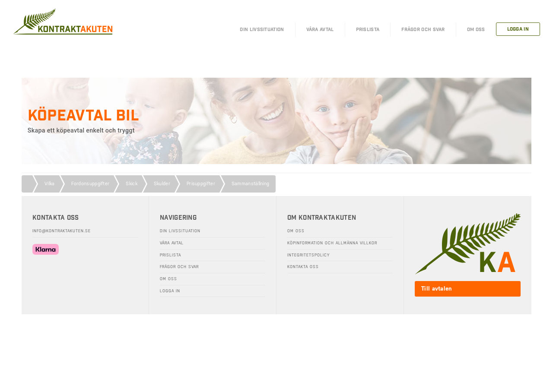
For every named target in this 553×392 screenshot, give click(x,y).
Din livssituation (180, 231)
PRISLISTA (368, 30)
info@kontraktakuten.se (62, 231)
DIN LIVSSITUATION (262, 30)
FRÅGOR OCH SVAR (423, 30)
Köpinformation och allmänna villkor (332, 243)
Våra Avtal (320, 30)
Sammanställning (251, 184)
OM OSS (476, 30)
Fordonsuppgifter (91, 184)
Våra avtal (172, 243)
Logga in (170, 291)
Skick (132, 184)
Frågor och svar (179, 267)
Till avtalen (437, 289)
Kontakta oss (303, 267)
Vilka (50, 184)
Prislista (170, 255)
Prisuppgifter (201, 184)
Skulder (162, 184)
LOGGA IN (518, 29)
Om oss (168, 279)
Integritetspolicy (308, 255)
